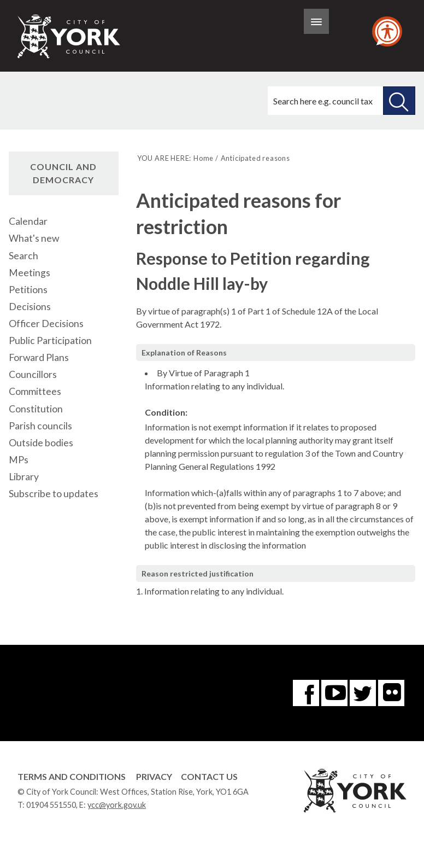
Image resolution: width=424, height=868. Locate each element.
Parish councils (40, 426)
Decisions (30, 307)
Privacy (154, 776)
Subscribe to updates (54, 494)
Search (23, 256)
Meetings (30, 273)
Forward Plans (39, 357)
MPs (19, 460)
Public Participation (50, 340)
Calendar (28, 221)
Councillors (33, 374)
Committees (35, 391)
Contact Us (209, 776)
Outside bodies (41, 443)
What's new (34, 238)
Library (24, 477)
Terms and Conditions (72, 776)
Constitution (36, 409)
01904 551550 (51, 805)
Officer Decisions (46, 324)
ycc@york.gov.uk (117, 805)
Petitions (28, 290)
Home (204, 158)
